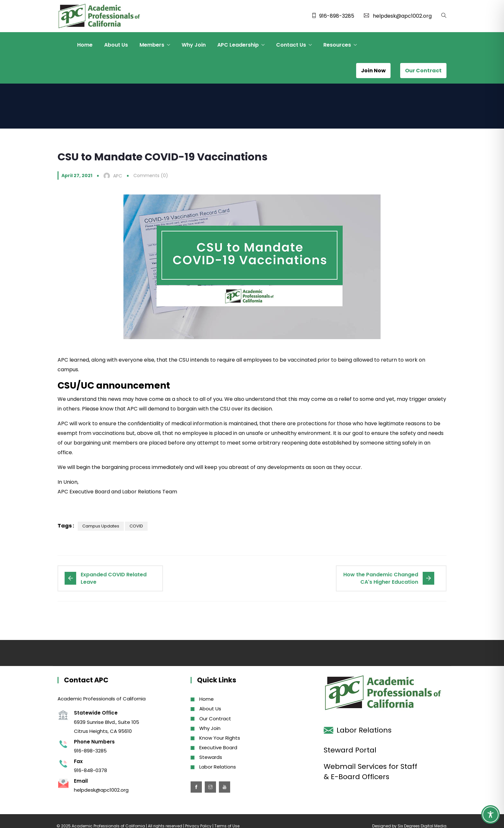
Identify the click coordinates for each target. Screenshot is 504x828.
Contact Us (291, 45)
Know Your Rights (220, 738)
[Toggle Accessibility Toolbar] (491, 815)
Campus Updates (101, 526)
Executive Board (218, 747)
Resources (337, 45)
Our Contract (215, 719)
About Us (116, 45)
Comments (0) (151, 175)
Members (152, 45)
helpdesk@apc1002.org (402, 16)
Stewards (211, 757)
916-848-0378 (90, 770)
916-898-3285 (337, 16)
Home (85, 45)
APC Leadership (238, 45)
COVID (136, 526)
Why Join (194, 45)
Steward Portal (350, 750)
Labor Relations (218, 767)
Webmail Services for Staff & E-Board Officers (370, 772)
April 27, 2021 (77, 175)
